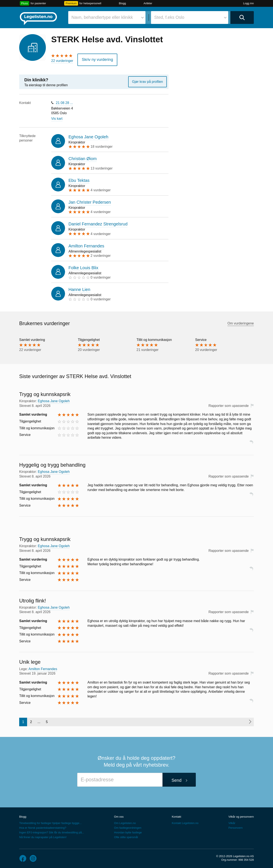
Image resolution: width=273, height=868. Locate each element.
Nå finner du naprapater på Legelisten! (43, 836)
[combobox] (107, 18)
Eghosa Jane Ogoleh (88, 135)
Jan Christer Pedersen (90, 201)
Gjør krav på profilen (147, 80)
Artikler (148, 3)
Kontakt (176, 815)
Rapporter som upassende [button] (229, 404)
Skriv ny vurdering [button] (95, 59)
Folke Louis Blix (83, 266)
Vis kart (57, 117)
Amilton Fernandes (86, 244)
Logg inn (248, 3)
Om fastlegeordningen (128, 826)
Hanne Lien (79, 288)
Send (176, 779)
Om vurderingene (241, 322)
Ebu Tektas (79, 179)
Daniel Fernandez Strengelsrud (98, 223)
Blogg (122, 3)
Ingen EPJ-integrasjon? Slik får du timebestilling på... (52, 831)
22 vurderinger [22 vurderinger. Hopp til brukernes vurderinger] (62, 61)
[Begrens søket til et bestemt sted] (190, 18)
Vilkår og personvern (241, 815)
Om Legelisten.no (125, 822)
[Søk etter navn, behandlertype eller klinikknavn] (107, 18)
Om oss (119, 815)
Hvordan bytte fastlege (128, 831)
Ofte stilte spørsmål (126, 836)
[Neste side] (250, 721)
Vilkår (232, 822)
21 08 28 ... (64, 101)
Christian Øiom (83, 157)
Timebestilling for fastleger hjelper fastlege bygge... (50, 822)
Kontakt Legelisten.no (185, 822)
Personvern (235, 826)
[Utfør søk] (242, 18)
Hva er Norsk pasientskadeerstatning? (43, 826)
